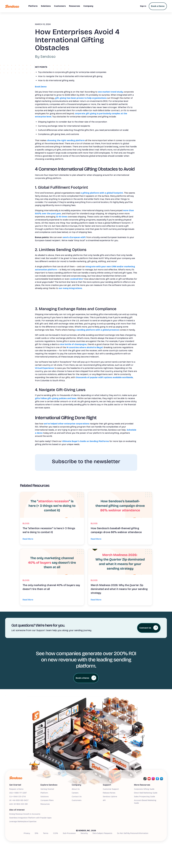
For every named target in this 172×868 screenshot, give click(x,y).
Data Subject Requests (102, 833)
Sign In (143, 6)
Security (84, 833)
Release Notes (109, 793)
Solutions (45, 797)
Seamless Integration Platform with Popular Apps (30, 818)
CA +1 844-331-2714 (17, 797)
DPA (37, 833)
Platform (44, 793)
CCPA (56, 833)
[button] (33, 6)
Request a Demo (16, 789)
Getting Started (47, 789)
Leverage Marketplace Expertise (23, 822)
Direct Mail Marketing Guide (146, 793)
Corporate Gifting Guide (144, 789)
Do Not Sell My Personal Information (133, 833)
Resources (45, 804)
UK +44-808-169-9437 (19, 800)
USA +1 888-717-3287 (18, 793)
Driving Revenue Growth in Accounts (25, 814)
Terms (46, 833)
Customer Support (111, 789)
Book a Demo (158, 6)
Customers (77, 800)
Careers (75, 793)
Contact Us (77, 797)
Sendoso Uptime (110, 797)
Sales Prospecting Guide (145, 797)
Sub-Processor (69, 833)
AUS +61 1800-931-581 (18, 804)
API (104, 800)
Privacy (27, 833)
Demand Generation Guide (20, 826)
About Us (76, 789)
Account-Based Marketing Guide (145, 802)
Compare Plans (47, 800)
